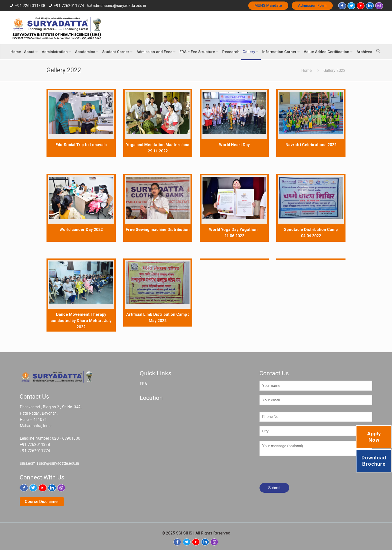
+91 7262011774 (69, 6)
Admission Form (312, 6)
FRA (143, 384)
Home (306, 70)
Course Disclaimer (42, 502)
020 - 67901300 (66, 438)
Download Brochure (374, 461)
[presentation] (297, 471)
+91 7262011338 (30, 6)
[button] (377, 49)
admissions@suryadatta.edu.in (119, 6)
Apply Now (374, 437)
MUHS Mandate (268, 6)
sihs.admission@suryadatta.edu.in (49, 463)
